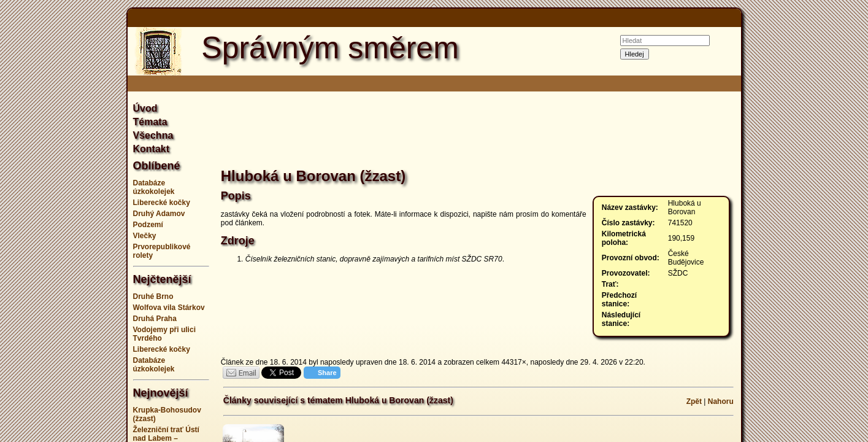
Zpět (694, 401)
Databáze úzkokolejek (154, 187)
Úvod (145, 108)
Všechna (153, 135)
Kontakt (152, 149)
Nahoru (721, 401)
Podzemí (148, 225)
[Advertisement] (66, 221)
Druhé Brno (153, 297)
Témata (150, 122)
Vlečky (145, 236)
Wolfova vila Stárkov (169, 308)
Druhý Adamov (159, 214)
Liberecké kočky (162, 203)
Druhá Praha (155, 319)
